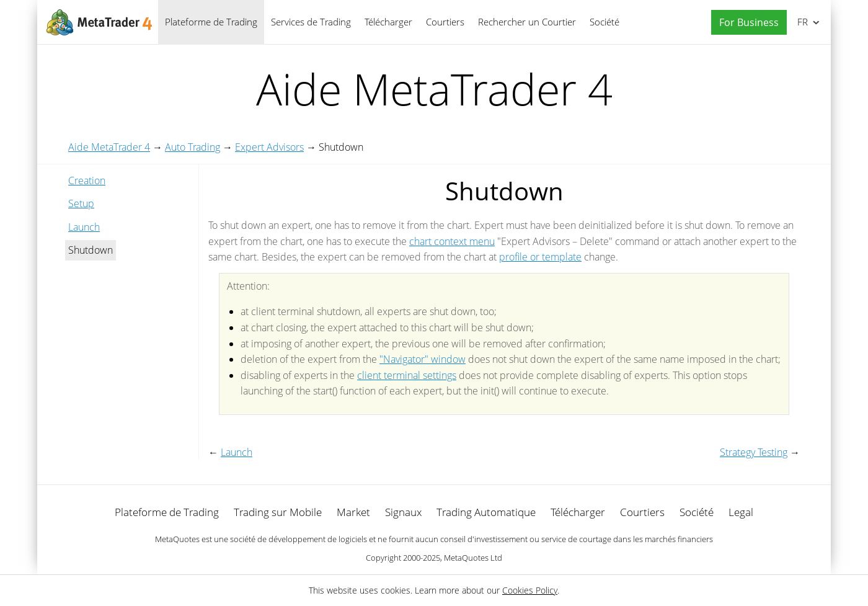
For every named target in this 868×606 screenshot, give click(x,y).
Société (604, 22)
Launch (84, 227)
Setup (81, 203)
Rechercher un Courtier (527, 22)
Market (353, 512)
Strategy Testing (754, 452)
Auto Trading (193, 147)
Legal (741, 512)
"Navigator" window (423, 359)
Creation (87, 180)
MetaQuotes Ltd (473, 558)
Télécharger (388, 22)
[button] (746, 23)
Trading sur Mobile (278, 512)
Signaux (403, 512)
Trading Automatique (486, 512)
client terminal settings (407, 375)
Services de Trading (311, 22)
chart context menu (452, 241)
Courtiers (445, 22)
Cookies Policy (530, 590)
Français (801, 22)
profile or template (540, 257)
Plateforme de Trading (211, 22)
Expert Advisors (269, 147)
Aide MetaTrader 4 (109, 147)
